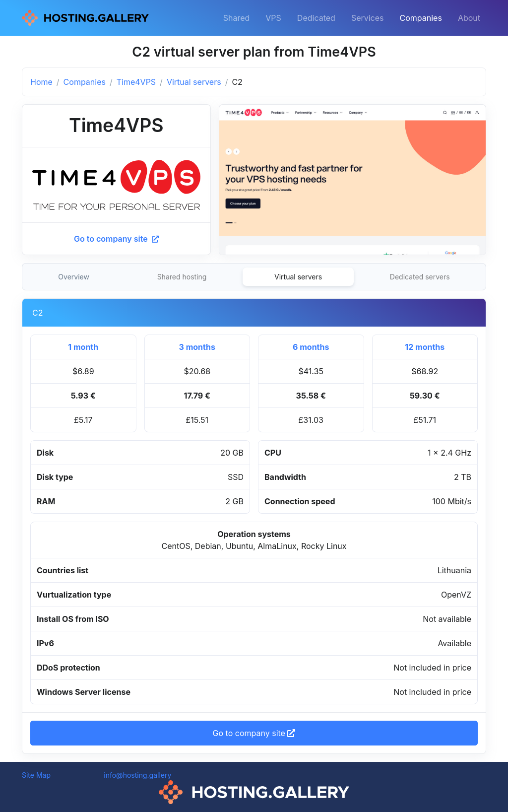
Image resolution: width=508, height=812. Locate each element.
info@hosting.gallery (137, 775)
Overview (74, 277)
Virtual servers (194, 82)
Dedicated (316, 18)
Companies (421, 18)
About (469, 18)
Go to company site (116, 239)
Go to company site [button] (254, 733)
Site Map (36, 775)
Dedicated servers (420, 277)
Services (368, 18)
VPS (273, 18)
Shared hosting (182, 277)
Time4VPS (136, 82)
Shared (237, 18)
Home (41, 82)
